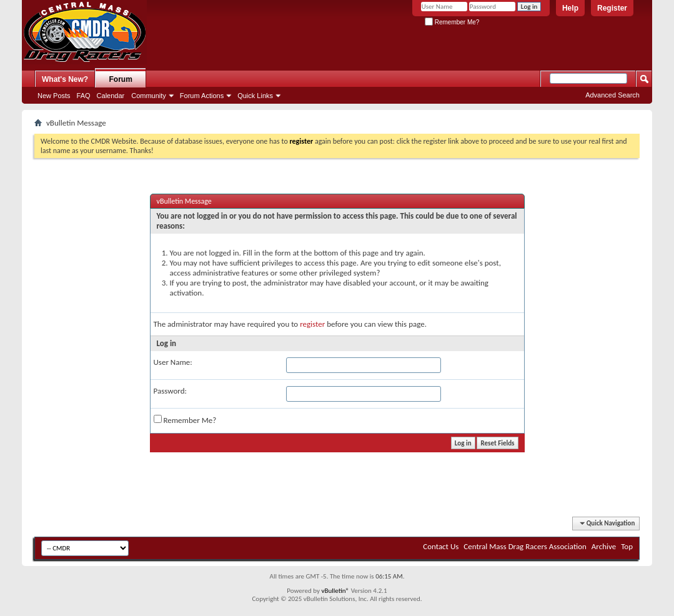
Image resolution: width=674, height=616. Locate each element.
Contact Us (441, 546)
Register (612, 8)
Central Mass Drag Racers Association (525, 546)
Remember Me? (452, 22)
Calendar (111, 96)
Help (570, 8)
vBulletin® (335, 591)
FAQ (84, 96)
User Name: (173, 362)
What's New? (65, 79)
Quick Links (255, 96)
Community (149, 96)
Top (627, 546)
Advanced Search (612, 95)
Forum (121, 79)
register (312, 324)
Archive (604, 546)
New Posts (54, 96)
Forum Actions (202, 96)
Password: (170, 391)
